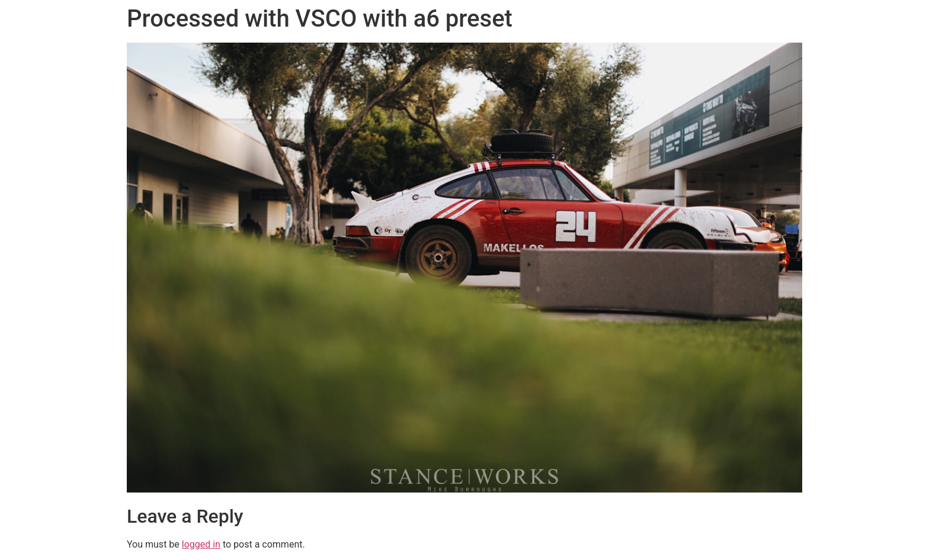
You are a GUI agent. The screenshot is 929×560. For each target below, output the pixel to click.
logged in (201, 544)
